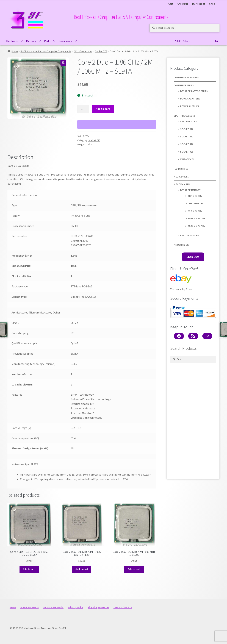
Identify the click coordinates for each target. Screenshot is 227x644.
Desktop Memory (190, 190)
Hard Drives (181, 169)
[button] (63, 63)
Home (15, 51)
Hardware (12, 41)
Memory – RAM (182, 184)
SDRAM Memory (196, 226)
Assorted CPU (189, 121)
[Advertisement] (193, 420)
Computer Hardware (186, 77)
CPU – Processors (185, 116)
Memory (31, 41)
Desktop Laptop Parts (194, 91)
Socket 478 (187, 144)
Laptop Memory (189, 235)
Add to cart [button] (29, 569)
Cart (171, 4)
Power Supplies (190, 106)
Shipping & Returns (98, 607)
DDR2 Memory (195, 203)
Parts (47, 41)
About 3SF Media (30, 607)
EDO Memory (195, 211)
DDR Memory (195, 196)
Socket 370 (187, 129)
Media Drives (181, 177)
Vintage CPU (187, 159)
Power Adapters (190, 99)
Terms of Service (123, 607)
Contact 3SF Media (53, 607)
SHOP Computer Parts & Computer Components (46, 51)
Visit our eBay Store (181, 283)
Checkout (183, 4)
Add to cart (103, 109)
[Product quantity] (83, 109)
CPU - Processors (83, 51)
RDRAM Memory (196, 218)
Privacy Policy (76, 607)
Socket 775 (101, 51)
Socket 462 (187, 137)
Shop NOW (193, 257)
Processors (65, 41)
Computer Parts (184, 85)
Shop (212, 4)
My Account (199, 4)
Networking (181, 245)
